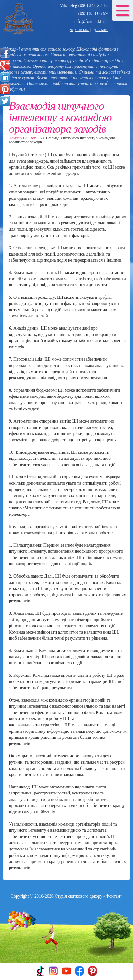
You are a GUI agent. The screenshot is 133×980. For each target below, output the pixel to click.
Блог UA (35, 138)
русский (100, 29)
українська (79, 29)
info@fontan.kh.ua (91, 21)
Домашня (17, 138)
